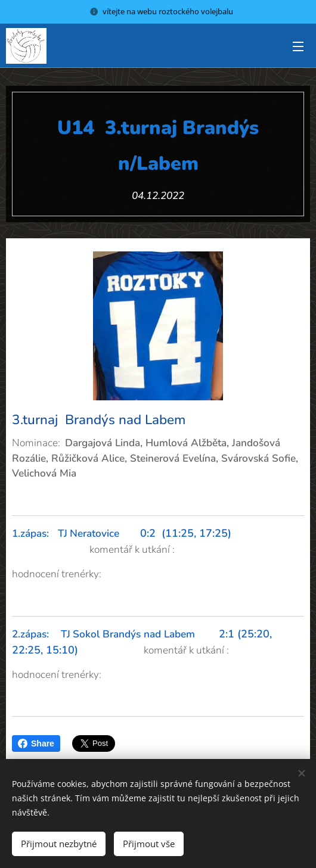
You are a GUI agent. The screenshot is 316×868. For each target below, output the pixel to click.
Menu (298, 46)
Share (36, 743)
